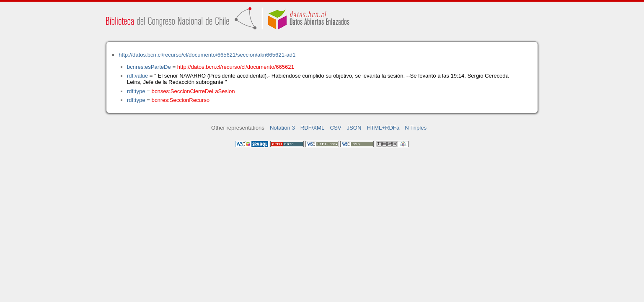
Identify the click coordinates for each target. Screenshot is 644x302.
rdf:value (137, 76)
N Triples (416, 128)
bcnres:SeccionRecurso (181, 100)
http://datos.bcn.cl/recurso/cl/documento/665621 (236, 67)
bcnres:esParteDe (149, 67)
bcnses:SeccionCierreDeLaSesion (193, 91)
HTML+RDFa (383, 128)
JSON (354, 128)
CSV (335, 128)
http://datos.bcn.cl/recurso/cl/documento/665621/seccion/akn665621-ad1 (207, 55)
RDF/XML (313, 128)
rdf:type (136, 91)
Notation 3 (282, 128)
